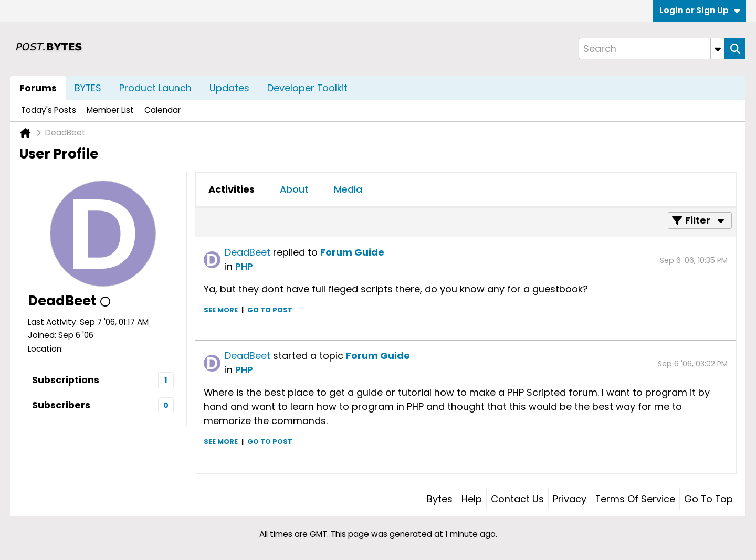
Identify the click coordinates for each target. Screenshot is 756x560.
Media (348, 189)
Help (472, 499)
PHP (244, 266)
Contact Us (517, 499)
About (294, 189)
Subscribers (61, 405)
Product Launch (155, 88)
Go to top (708, 499)
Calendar (162, 110)
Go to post (270, 310)
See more (221, 310)
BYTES (88, 88)
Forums (38, 88)
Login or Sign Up (700, 10)
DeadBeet (248, 252)
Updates (229, 88)
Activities (232, 189)
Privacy (570, 499)
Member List (110, 110)
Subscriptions (66, 380)
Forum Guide (352, 252)
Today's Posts (49, 110)
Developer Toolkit (307, 88)
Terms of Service (635, 499)
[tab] (232, 189)
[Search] (652, 49)
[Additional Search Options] (718, 49)
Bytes (440, 499)
